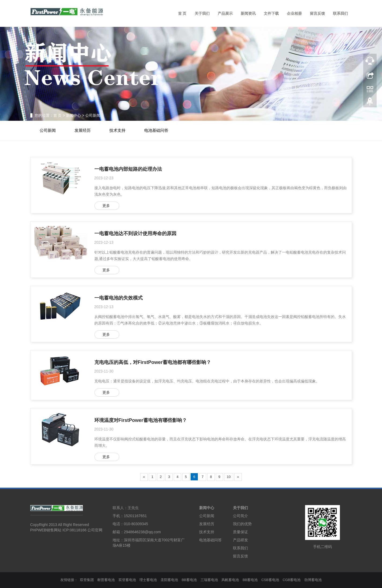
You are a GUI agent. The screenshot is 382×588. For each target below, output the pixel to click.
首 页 (182, 13)
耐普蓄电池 (106, 580)
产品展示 (225, 13)
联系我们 (340, 13)
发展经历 (83, 130)
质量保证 (240, 532)
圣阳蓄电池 (169, 580)
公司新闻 (93, 115)
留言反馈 (317, 13)
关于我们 (202, 13)
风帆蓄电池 (230, 580)
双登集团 (87, 580)
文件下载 (271, 13)
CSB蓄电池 (270, 580)
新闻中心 (73, 115)
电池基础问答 (156, 130)
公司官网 (95, 530)
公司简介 (240, 516)
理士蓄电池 (148, 580)
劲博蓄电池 (313, 580)
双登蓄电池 (127, 580)
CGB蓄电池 (292, 580)
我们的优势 (242, 524)
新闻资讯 (248, 13)
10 (229, 477)
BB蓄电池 (189, 580)
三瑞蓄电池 (209, 580)
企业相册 (294, 13)
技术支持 (117, 130)
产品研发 (240, 540)
